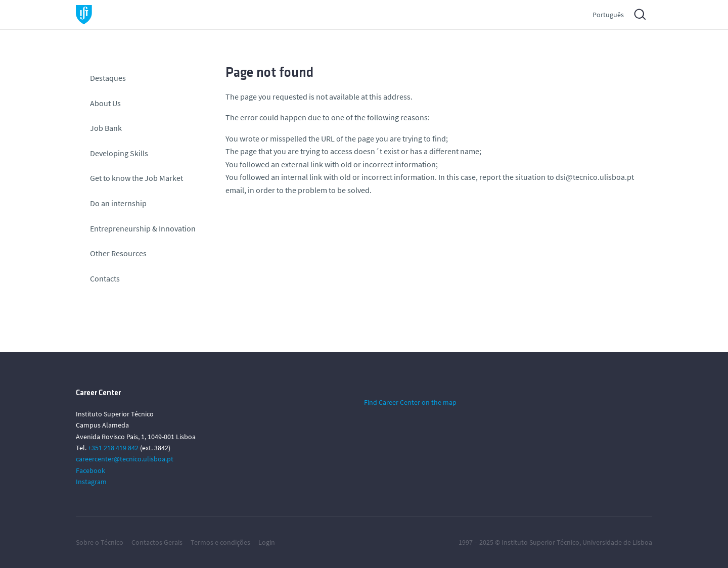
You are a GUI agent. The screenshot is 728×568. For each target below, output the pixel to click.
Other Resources (118, 253)
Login (267, 542)
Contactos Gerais (157, 542)
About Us (105, 103)
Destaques (108, 78)
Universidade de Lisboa (617, 542)
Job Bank (106, 128)
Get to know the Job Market (136, 178)
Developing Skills (119, 153)
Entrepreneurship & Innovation (143, 228)
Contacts (105, 278)
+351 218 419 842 (113, 448)
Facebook (90, 470)
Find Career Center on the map (410, 402)
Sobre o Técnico (100, 542)
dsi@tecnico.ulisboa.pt (595, 177)
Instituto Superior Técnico (540, 542)
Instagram (91, 482)
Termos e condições (220, 542)
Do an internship (118, 203)
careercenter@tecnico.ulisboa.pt (125, 459)
